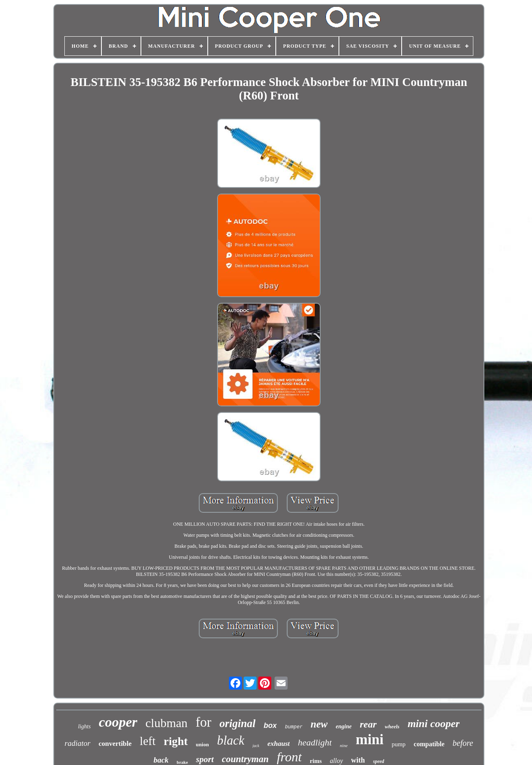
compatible (429, 744)
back (161, 760)
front (289, 757)
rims (316, 761)
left (148, 741)
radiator (78, 743)
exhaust (278, 744)
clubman (166, 723)
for (203, 722)
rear (368, 724)
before (463, 743)
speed (379, 761)
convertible (115, 744)
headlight (315, 742)
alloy (336, 761)
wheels (392, 726)
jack (256, 746)
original (238, 723)
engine (344, 726)
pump (398, 744)
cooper (118, 722)
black (231, 740)
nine (344, 745)
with (358, 760)
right (176, 741)
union (202, 744)
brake (182, 762)
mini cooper (434, 724)
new (319, 724)
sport (205, 759)
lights (84, 726)
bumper (293, 727)
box (270, 725)
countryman (245, 759)
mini (369, 740)
